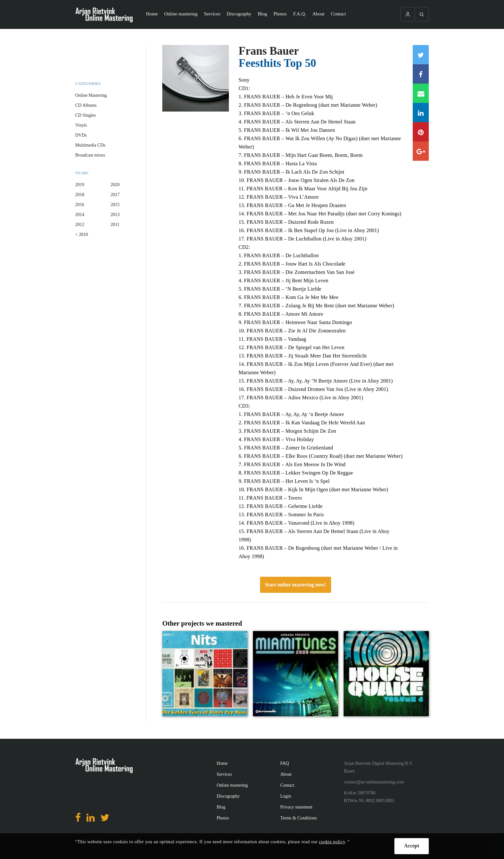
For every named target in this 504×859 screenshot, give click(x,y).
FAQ (285, 763)
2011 (115, 225)
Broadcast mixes (90, 155)
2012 (80, 225)
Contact (339, 14)
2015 (115, 205)
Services (212, 14)
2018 (80, 195)
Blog (262, 14)
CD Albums (86, 105)
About (319, 14)
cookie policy (332, 842)
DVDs (81, 135)
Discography (239, 14)
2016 (80, 205)
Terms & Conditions (299, 818)
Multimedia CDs (90, 145)
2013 (115, 215)
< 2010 (81, 235)
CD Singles (85, 115)
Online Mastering (91, 95)
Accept (412, 846)
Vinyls (81, 125)
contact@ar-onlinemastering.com (374, 782)
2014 (80, 215)
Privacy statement (296, 807)
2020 (115, 185)
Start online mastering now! (296, 585)
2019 (80, 185)
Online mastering (181, 14)
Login (286, 796)
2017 (115, 195)
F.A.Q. (300, 14)
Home (152, 14)
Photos (280, 14)
